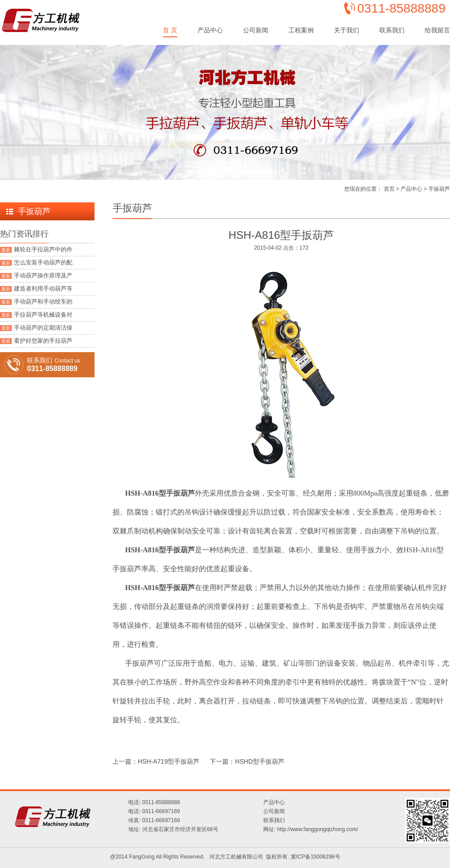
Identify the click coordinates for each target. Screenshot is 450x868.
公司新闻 (256, 30)
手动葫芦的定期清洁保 (36, 328)
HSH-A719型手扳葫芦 (169, 761)
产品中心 (210, 30)
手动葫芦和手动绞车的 (36, 302)
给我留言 (437, 30)
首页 (389, 189)
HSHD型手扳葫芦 (260, 761)
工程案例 (301, 30)
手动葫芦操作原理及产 (36, 275)
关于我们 (346, 30)
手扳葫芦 (439, 189)
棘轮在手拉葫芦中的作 (36, 249)
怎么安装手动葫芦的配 (36, 262)
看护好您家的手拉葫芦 (36, 341)
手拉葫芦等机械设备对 (36, 315)
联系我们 (392, 30)
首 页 (170, 30)
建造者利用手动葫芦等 (36, 289)
